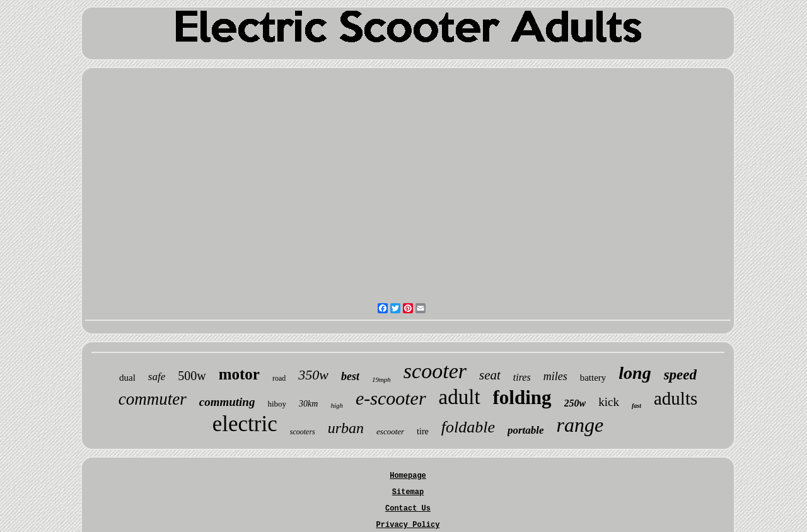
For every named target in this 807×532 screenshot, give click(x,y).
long (635, 373)
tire (423, 431)
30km (308, 404)
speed (680, 375)
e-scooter (391, 398)
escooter (390, 431)
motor (239, 374)
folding (522, 397)
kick (609, 402)
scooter (435, 371)
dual (127, 378)
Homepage (408, 476)
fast (636, 406)
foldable (468, 427)
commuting (227, 402)
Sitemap (408, 492)
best (350, 376)
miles (555, 376)
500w (192, 376)
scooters (303, 432)
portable (526, 430)
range (580, 425)
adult (460, 397)
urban (346, 428)
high (337, 405)
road (279, 378)
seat (490, 375)
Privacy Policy (408, 525)
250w (575, 403)
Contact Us (408, 509)
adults (676, 398)
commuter (153, 399)
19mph (381, 379)
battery (593, 378)
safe (157, 377)
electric (245, 424)
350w (313, 375)
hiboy (277, 404)
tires (522, 377)
